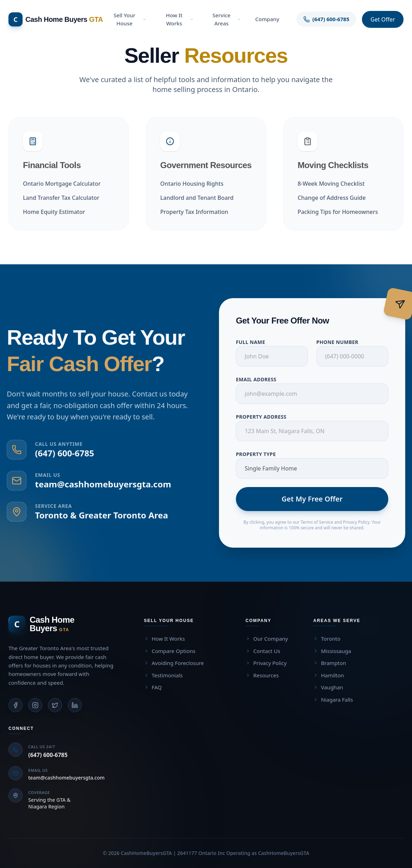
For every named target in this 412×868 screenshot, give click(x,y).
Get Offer (383, 19)
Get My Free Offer (317, 499)
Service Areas (227, 19)
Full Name (255, 342)
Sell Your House (130, 19)
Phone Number (342, 342)
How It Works (180, 19)
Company (267, 19)
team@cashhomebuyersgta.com (98, 484)
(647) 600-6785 (60, 453)
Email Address (261, 379)
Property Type (260, 454)
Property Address (266, 417)
